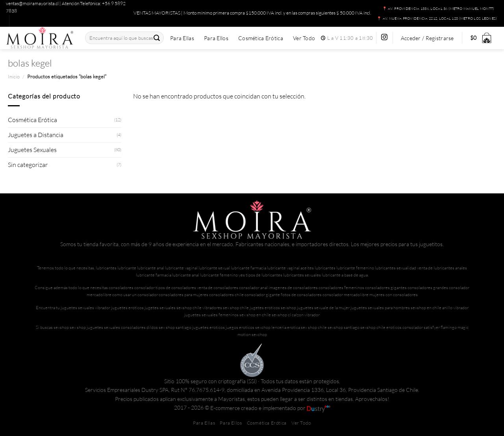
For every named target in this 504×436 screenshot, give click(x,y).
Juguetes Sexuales (32, 150)
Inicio (14, 76)
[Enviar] (157, 38)
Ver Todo (304, 38)
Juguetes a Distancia (36, 135)
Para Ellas (182, 38)
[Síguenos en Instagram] (384, 38)
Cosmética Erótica (261, 38)
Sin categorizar (28, 165)
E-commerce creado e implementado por (270, 408)
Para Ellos (216, 38)
